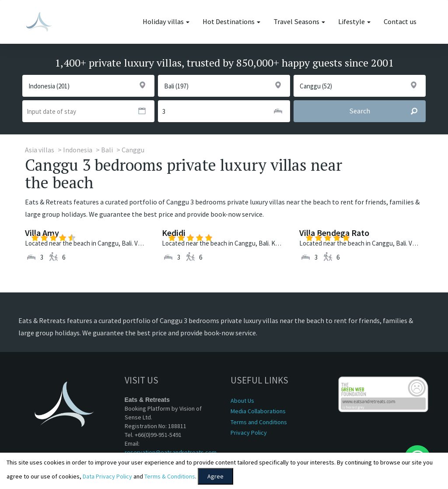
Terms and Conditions (259, 422)
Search (387, 111)
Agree (215, 476)
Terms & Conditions (170, 476)
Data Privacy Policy (107, 476)
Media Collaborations (258, 411)
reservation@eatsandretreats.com (171, 452)
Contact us (400, 22)
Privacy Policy (249, 433)
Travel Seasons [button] (299, 22)
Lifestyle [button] (354, 22)
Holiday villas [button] (166, 22)
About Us (242, 401)
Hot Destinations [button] (231, 22)
